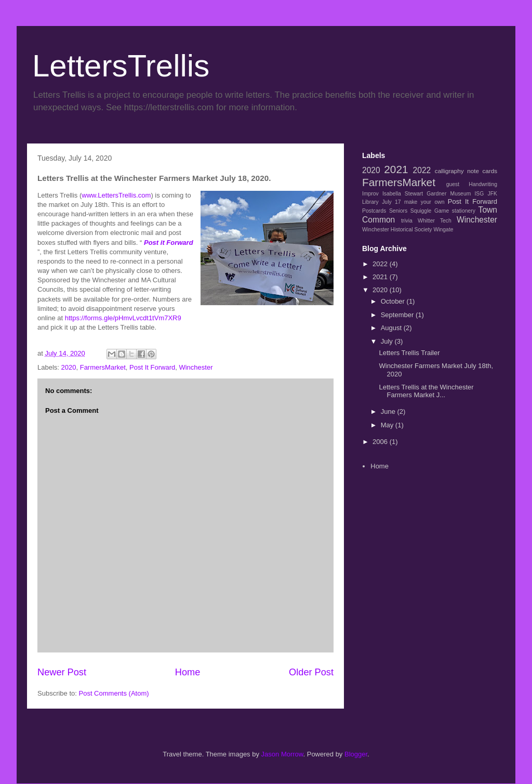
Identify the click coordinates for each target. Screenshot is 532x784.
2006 (381, 442)
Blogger (356, 754)
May (388, 425)
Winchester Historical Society (397, 230)
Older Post (311, 672)
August (392, 328)
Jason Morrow (282, 754)
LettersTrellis (121, 66)
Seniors (398, 211)
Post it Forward (169, 243)
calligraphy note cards (466, 171)
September (398, 315)
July (388, 341)
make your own (424, 202)
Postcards (374, 211)
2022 (422, 170)
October (394, 301)
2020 (69, 367)
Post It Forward (152, 367)
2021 (396, 169)
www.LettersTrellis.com (116, 195)
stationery (464, 211)
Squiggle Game (430, 211)
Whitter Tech (435, 221)
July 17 (391, 202)
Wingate (443, 230)
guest (453, 184)
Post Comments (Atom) (114, 693)
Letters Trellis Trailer (409, 353)
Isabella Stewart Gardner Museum (427, 194)
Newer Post (62, 672)
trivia (407, 221)
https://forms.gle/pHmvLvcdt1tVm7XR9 (123, 318)
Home (188, 672)
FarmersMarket (103, 367)
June (389, 411)
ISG (479, 194)
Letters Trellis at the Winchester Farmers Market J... (426, 391)
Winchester (196, 367)
